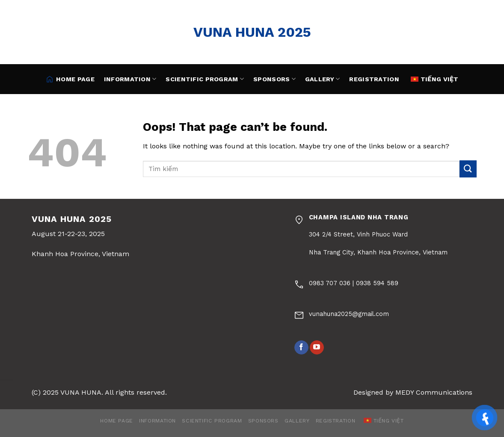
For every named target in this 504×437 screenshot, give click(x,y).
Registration (374, 79)
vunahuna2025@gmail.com (349, 314)
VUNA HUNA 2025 (252, 32)
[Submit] (468, 169)
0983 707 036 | (332, 283)
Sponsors (274, 79)
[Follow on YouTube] (317, 348)
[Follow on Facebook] (301, 348)
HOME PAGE (70, 79)
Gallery (323, 79)
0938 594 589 (377, 283)
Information (130, 79)
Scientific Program (205, 79)
